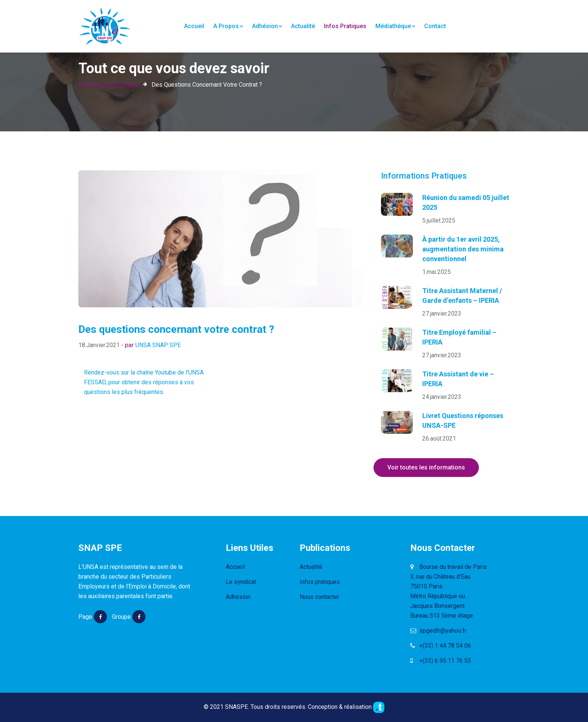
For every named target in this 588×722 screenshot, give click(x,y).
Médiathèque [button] (395, 26)
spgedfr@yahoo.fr (438, 631)
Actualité (303, 26)
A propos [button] (228, 26)
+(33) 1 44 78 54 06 (441, 646)
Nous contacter (319, 597)
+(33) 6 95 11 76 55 (441, 661)
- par (128, 345)
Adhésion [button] (267, 26)
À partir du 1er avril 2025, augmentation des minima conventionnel (463, 249)
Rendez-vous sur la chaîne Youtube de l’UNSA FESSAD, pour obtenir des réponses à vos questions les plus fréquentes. (144, 382)
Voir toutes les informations (426, 467)
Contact (435, 26)
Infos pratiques (345, 26)
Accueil (194, 26)
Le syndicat (241, 582)
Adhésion (238, 597)
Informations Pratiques (109, 85)
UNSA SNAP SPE (158, 345)
